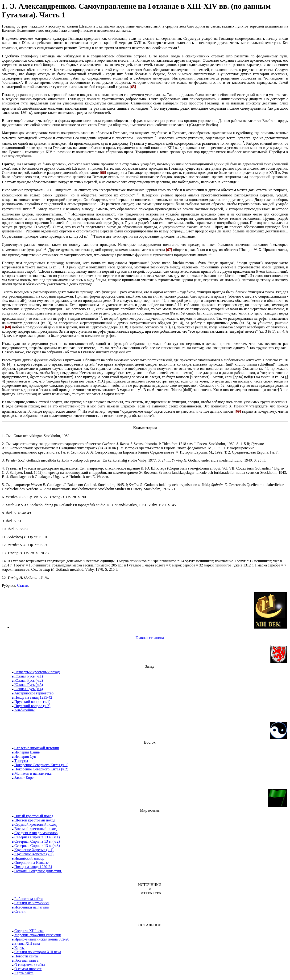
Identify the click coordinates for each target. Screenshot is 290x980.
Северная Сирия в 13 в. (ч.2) (37, 841)
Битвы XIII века (27, 943)
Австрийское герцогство (34, 693)
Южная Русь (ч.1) (29, 676)
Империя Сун (25, 756)
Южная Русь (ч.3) (29, 685)
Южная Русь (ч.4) (29, 689)
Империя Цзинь (27, 752)
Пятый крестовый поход (34, 816)
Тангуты (21, 761)
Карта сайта (24, 973)
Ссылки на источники (32, 903)
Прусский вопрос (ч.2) (32, 706)
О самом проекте (28, 969)
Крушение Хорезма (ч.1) (34, 850)
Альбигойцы (25, 710)
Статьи (23, 585)
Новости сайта (26, 956)
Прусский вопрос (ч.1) (32, 702)
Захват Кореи (25, 778)
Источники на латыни (32, 907)
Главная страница (150, 638)
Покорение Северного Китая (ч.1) (41, 765)
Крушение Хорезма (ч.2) (34, 854)
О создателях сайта (30, 965)
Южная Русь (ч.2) (29, 680)
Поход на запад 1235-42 (33, 697)
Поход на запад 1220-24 (33, 867)
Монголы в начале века (33, 773)
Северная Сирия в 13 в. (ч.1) (37, 837)
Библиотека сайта (29, 899)
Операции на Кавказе (31, 862)
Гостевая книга (26, 960)
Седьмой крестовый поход (35, 824)
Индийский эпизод (29, 858)
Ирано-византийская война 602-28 (42, 939)
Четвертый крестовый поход (37, 672)
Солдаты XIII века (29, 931)
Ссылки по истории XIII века (38, 952)
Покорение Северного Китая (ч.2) (41, 769)
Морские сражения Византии (38, 935)
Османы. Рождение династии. (38, 871)
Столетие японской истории (37, 748)
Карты (19, 948)
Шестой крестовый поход (35, 820)
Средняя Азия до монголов (36, 833)
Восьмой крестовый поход (35, 829)
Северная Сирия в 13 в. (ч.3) (37, 846)
